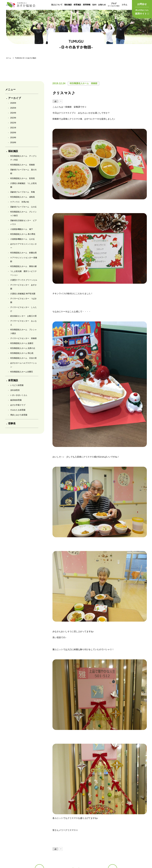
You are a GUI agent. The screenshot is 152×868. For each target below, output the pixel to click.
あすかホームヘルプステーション (23, 365)
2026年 (13, 103)
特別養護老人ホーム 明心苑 (22, 353)
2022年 (13, 123)
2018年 (13, 142)
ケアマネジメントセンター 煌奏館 (24, 260)
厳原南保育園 (16, 400)
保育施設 (77, 5)
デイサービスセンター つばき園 (23, 300)
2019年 (13, 138)
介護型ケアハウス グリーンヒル (24, 280)
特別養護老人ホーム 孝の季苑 (23, 234)
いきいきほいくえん (19, 395)
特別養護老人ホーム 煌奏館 (23, 165)
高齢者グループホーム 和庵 (23, 192)
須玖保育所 (15, 390)
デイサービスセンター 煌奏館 (23, 338)
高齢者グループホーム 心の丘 (23, 207)
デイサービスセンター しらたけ (23, 309)
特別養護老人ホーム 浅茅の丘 (23, 348)
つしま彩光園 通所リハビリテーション (23, 273)
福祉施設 (68, 5)
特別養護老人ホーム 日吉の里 (23, 358)
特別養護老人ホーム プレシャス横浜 (23, 331)
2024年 (13, 113)
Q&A (94, 5)
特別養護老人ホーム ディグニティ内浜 (23, 158)
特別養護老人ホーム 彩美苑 (23, 178)
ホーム (9, 58)
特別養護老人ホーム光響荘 (22, 372)
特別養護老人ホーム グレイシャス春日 (23, 214)
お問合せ (142, 4)
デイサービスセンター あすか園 (23, 287)
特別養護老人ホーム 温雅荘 (22, 343)
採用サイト (142, 12)
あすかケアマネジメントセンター (23, 246)
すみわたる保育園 (18, 410)
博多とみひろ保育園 (19, 415)
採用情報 (87, 5)
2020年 (13, 133)
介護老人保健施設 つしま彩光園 (23, 185)
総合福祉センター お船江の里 (23, 316)
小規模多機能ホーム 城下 (22, 229)
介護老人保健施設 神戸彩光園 (23, 294)
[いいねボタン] (55, 101)
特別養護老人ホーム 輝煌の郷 (23, 266)
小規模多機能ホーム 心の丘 (23, 239)
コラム (124, 5)
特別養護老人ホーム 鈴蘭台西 (23, 253)
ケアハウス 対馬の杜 (20, 202)
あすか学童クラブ (18, 405)
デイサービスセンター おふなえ (23, 323)
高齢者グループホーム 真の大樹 (23, 172)
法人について (57, 5)
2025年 (13, 108)
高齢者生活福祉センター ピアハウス (23, 222)
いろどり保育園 (17, 385)
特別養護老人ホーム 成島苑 (23, 197)
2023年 (13, 118)
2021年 (13, 128)
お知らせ (102, 5)
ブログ (114, 5)
